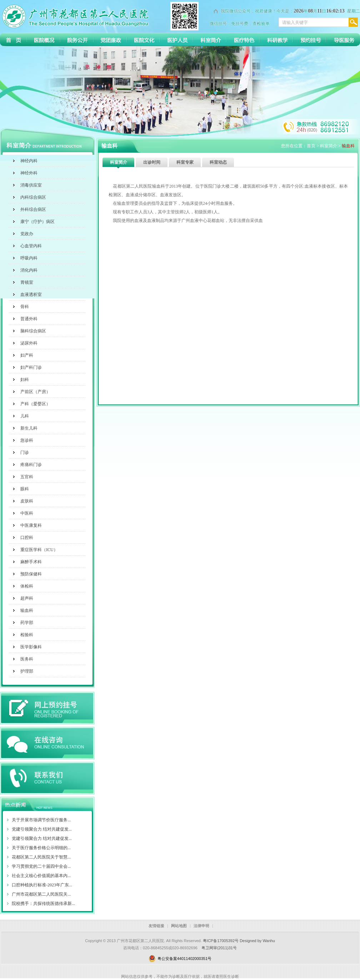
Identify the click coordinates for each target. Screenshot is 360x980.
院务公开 (77, 39)
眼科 (25, 489)
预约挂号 (309, 39)
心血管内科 (31, 246)
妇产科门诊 (31, 367)
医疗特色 (243, 39)
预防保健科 (31, 574)
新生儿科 (29, 428)
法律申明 (201, 926)
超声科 (27, 598)
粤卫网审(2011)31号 (219, 948)
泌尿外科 (29, 343)
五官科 (27, 477)
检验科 (27, 635)
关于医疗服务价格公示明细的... (41, 848)
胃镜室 (27, 282)
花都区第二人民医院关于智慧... (41, 857)
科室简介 (210, 39)
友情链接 (156, 926)
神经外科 (29, 173)
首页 (311, 146)
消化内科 (29, 270)
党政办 (27, 234)
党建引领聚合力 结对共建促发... (42, 829)
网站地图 (179, 926)
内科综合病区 (33, 197)
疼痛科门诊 (31, 465)
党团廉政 (110, 39)
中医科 (27, 513)
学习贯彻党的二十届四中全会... (41, 866)
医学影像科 (31, 647)
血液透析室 (31, 295)
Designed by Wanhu (257, 941)
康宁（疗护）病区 (37, 222)
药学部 (27, 623)
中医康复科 (31, 525)
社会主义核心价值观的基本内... (41, 876)
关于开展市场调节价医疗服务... (41, 820)
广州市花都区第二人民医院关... (41, 894)
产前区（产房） (35, 392)
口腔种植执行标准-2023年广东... (42, 885)
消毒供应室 (31, 185)
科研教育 (276, 39)
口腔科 (27, 538)
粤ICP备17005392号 (221, 941)
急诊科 (27, 440)
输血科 (27, 610)
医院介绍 (44, 39)
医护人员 (177, 39)
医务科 (27, 659)
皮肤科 (27, 501)
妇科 (25, 380)
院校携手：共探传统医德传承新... (43, 904)
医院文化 (143, 39)
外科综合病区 (33, 209)
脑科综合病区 (33, 331)
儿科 (25, 416)
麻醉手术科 (31, 562)
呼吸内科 (29, 258)
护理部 (27, 671)
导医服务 (343, 39)
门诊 (25, 452)
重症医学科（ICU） (39, 550)
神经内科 (29, 161)
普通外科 (29, 319)
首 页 (13, 39)
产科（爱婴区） (35, 404)
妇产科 (27, 355)
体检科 (27, 586)
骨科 (25, 307)
